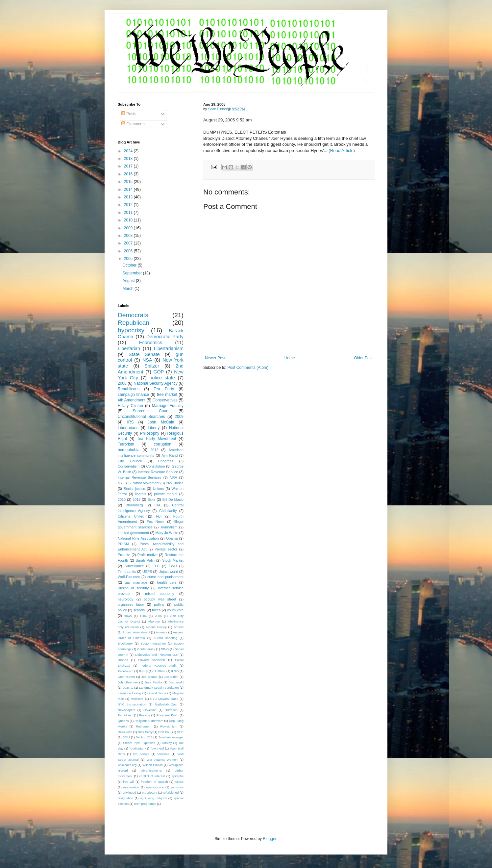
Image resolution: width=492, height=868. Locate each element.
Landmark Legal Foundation (159, 688)
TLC (156, 566)
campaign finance (133, 395)
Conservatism (129, 466)
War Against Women (162, 760)
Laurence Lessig (129, 693)
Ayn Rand (170, 455)
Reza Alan (125, 732)
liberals (140, 494)
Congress (165, 461)
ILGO (175, 671)
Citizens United (131, 516)
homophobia (129, 450)
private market (166, 494)
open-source (155, 787)
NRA (173, 477)
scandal (139, 610)
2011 (129, 213)
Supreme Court (151, 411)
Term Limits (127, 572)
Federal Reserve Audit (158, 665)
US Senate (141, 754)
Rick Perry (145, 732)
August (129, 281)
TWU (173, 566)
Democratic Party (165, 337)
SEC (180, 732)
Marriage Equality (168, 406)
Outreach (171, 710)
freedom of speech (154, 782)
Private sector (166, 549)
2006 (129, 251)
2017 (129, 166)
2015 (129, 182)
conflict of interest (152, 776)
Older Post (363, 358)
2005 (129, 259)
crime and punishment (165, 577)
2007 (129, 243)
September (133, 273)
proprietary (150, 792)
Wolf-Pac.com (129, 577)
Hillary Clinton (130, 406)
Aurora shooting (165, 638)
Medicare (137, 699)
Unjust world (168, 572)
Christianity (168, 511)
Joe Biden (171, 677)
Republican (134, 323)
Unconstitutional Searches (141, 417)
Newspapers (126, 710)
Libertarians (128, 428)
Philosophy (150, 433)
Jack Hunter (126, 677)
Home (290, 358)
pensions (177, 787)
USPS (147, 572)
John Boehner (128, 682)
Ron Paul (165, 732)
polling (159, 604)
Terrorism (126, 444)
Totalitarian (137, 748)
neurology (125, 599)
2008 (129, 236)
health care (167, 582)
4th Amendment (132, 400)
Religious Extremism (149, 721)
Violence (164, 754)
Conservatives (165, 400)
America (162, 632)
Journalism (169, 527)
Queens (123, 721)
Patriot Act (125, 715)
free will (129, 782)
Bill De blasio (173, 499)
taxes (156, 610)
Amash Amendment (136, 632)
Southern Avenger (171, 737)
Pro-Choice (175, 483)
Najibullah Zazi (166, 704)
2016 (129, 174)
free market (167, 395)
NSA (147, 360)
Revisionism (169, 726)
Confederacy (146, 649)
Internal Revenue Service (158, 472)
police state (162, 378)
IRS (131, 422)
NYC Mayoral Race (164, 699)
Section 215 (144, 737)
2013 (129, 197)
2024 (129, 151)
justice (179, 782)
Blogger (270, 839)
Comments (133, 124)
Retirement (144, 726)
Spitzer (152, 366)
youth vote (175, 610)
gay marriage (136, 582)
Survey (167, 743)
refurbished (171, 792)
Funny (144, 671)
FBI (159, 516)
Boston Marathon (153, 643)
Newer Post (215, 358)
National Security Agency (156, 383)
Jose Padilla (153, 682)
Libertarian (129, 348)
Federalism (125, 671)
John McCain (161, 422)
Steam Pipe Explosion (139, 743)
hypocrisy (131, 330)
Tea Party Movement (156, 439)
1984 (143, 616)
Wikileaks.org (127, 765)
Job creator (149, 677)
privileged (129, 792)
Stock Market (173, 560)
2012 (129, 205)
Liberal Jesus (157, 693)
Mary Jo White (167, 533)
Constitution (155, 466)
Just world (176, 682)
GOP (159, 372)
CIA (158, 505)
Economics (151, 343)
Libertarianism (169, 348)
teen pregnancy (145, 804)
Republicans (129, 389)
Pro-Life (124, 555)
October (130, 265)
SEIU (126, 737)
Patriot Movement (146, 483)
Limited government (133, 533)
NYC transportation (132, 704)
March (128, 289)
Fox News (155, 522)
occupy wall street (160, 599)
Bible (151, 499)
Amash (179, 627)
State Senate (144, 354)
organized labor (131, 604)
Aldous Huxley (156, 627)
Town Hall (157, 748)
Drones (123, 660)
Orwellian (150, 710)
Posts (129, 114)
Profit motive (148, 555)
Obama (172, 538)
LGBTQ (128, 688)
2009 (129, 228)
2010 (129, 220)
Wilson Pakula (152, 765)
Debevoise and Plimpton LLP (157, 655)
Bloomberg (134, 505)
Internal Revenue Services (140, 477)
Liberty (154, 428)
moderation (131, 787)
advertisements (151, 770)
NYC (122, 483)
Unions (159, 489)
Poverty (145, 715)
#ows (128, 616)
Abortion (154, 621)
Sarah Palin (145, 560)
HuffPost (160, 671)
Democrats (133, 315)
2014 (129, 190)
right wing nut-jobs (154, 798)
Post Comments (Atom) (248, 368)
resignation (125, 798)
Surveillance (134, 566)
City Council (130, 461)
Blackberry (125, 643)
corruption (163, 444)
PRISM (123, 544)
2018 (129, 159)
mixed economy (160, 594)
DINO (165, 649)
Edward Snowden (152, 660)
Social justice (134, 489)
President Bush (168, 715)
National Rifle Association (138, 538)
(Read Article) (342, 151)
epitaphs (178, 776)
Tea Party (164, 389)
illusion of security (133, 588)
